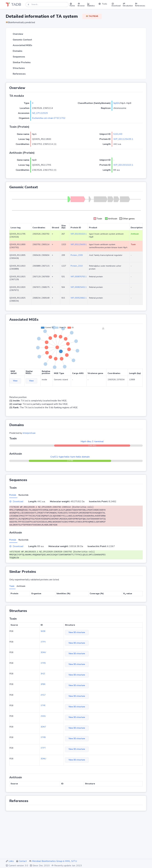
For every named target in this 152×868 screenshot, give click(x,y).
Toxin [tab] (12, 586)
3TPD (43, 663)
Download (16, 501)
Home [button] (72, 5)
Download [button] (116, 5)
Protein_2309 (77, 255)
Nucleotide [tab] (23, 495)
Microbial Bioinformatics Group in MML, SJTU (54, 861)
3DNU (43, 759)
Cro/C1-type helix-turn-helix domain (70, 457)
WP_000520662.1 (79, 298)
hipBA (116, 103)
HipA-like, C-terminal (92, 441)
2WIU (43, 716)
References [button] (140, 5)
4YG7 (43, 695)
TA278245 (92, 16)
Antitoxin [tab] (21, 586)
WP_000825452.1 (79, 287)
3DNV (43, 652)
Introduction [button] (128, 5)
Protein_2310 (77, 266)
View (15, 381)
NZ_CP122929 (40, 113)
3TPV (43, 642)
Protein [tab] (13, 495)
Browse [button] (81, 5)
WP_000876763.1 (79, 277)
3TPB (43, 737)
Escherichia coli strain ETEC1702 (49, 118)
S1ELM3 (118, 134)
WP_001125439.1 (123, 139)
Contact (23, 861)
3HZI (43, 674)
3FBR (43, 684)
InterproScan (29, 433)
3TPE (43, 706)
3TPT (43, 748)
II (33, 103)
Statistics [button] (91, 5)
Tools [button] (103, 4)
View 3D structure (77, 632)
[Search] (47, 4)
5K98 (43, 631)
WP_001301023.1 (123, 165)
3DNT (43, 727)
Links (11, 861)
